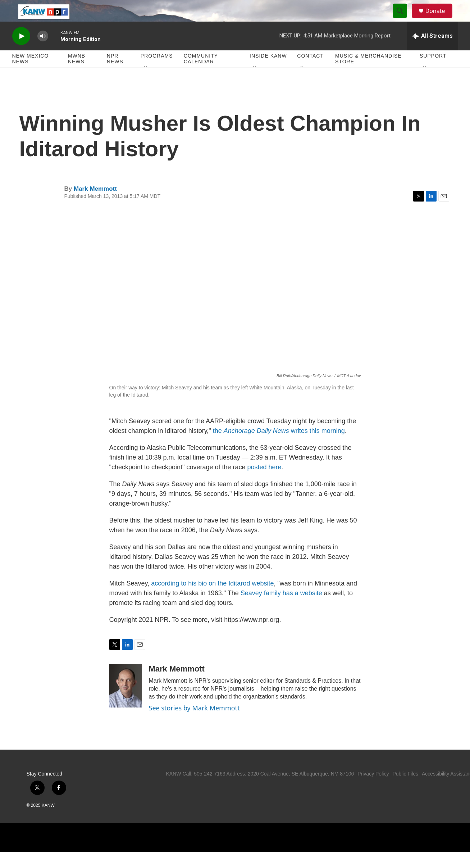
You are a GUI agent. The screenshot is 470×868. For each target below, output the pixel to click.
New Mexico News (31, 75)
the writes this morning (279, 447)
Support (433, 72)
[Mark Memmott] (126, 702)
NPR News (115, 75)
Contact (310, 72)
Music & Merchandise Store (368, 75)
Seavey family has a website (281, 609)
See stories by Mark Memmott (194, 724)
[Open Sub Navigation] (146, 83)
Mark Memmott (95, 205)
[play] (21, 52)
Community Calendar (201, 75)
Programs (157, 72)
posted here (264, 483)
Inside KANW (268, 72)
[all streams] (432, 52)
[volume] (43, 52)
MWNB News (77, 75)
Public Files (405, 790)
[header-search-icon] (403, 19)
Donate (440, 19)
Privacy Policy (373, 790)
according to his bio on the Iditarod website (212, 600)
